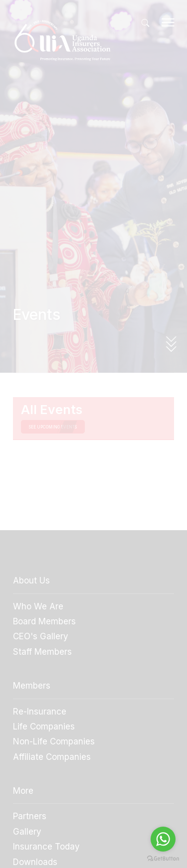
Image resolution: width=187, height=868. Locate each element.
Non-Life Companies (54, 741)
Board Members (44, 621)
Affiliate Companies (52, 757)
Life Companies (44, 726)
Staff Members (42, 652)
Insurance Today (46, 847)
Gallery (27, 832)
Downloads (35, 862)
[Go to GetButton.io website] (163, 858)
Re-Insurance (40, 712)
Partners (30, 816)
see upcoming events (53, 427)
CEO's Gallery (41, 636)
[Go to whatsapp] (163, 839)
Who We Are (38, 606)
